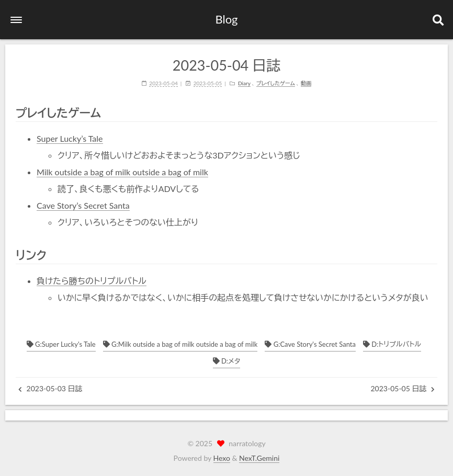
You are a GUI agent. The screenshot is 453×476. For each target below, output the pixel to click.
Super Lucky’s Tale (70, 138)
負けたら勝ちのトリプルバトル (92, 281)
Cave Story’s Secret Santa (83, 205)
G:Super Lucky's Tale (61, 344)
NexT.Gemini (259, 458)
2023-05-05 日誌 (403, 388)
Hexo (222, 458)
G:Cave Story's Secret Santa (310, 344)
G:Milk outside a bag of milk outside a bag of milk (180, 344)
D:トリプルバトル (392, 344)
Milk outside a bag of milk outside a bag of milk (122, 172)
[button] (16, 20)
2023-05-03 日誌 (50, 388)
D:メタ (227, 361)
